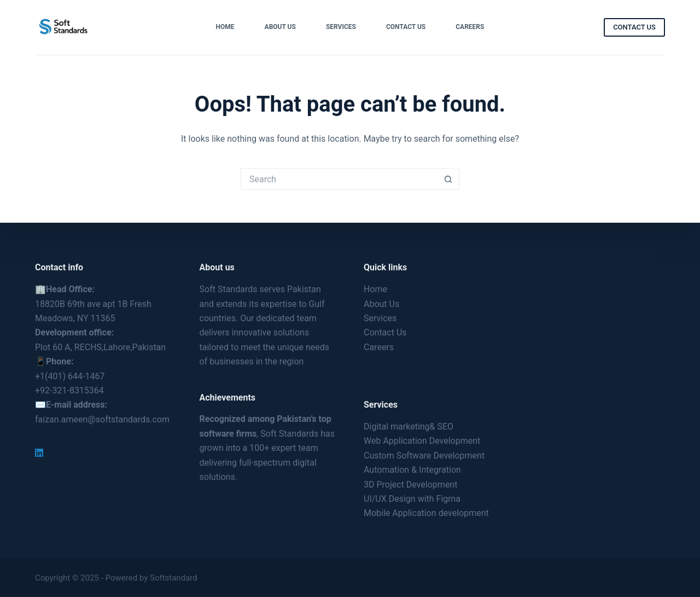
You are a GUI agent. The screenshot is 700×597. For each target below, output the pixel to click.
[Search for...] (339, 179)
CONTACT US (634, 27)
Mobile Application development (426, 513)
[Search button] (448, 179)
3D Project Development (410, 484)
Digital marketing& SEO (409, 427)
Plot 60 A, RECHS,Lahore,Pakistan (100, 347)
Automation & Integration (412, 470)
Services (341, 27)
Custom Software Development (424, 456)
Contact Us (406, 27)
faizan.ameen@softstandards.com (102, 419)
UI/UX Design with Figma (412, 499)
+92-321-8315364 (69, 390)
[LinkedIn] (39, 453)
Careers (470, 27)
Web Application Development (422, 441)
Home (225, 27)
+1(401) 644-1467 (70, 376)
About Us (280, 27)
